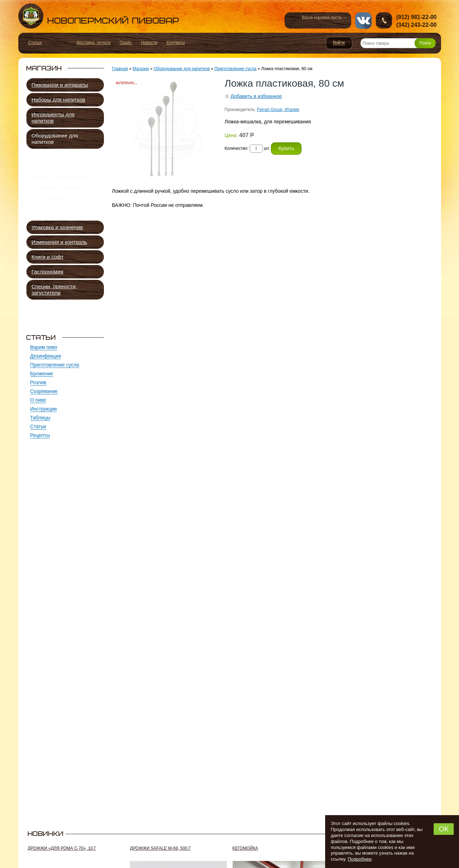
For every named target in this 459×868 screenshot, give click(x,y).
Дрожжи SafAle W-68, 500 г (160, 848)
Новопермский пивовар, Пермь (99, 16)
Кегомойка (245, 848)
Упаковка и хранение (57, 227)
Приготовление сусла (60, 170)
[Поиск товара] (398, 43)
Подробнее (359, 859)
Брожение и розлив (57, 197)
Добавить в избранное (256, 96)
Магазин (141, 69)
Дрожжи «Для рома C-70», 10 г (62, 848)
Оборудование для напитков (55, 139)
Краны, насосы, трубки (62, 184)
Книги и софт (48, 257)
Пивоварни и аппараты (60, 85)
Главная (120, 69)
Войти (339, 43)
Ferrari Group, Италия (278, 110)
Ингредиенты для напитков (53, 118)
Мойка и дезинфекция (60, 156)
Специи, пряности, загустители (54, 290)
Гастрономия (48, 272)
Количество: (237, 148)
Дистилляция (50, 211)
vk (363, 21)
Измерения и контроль (60, 242)
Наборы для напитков (58, 100)
